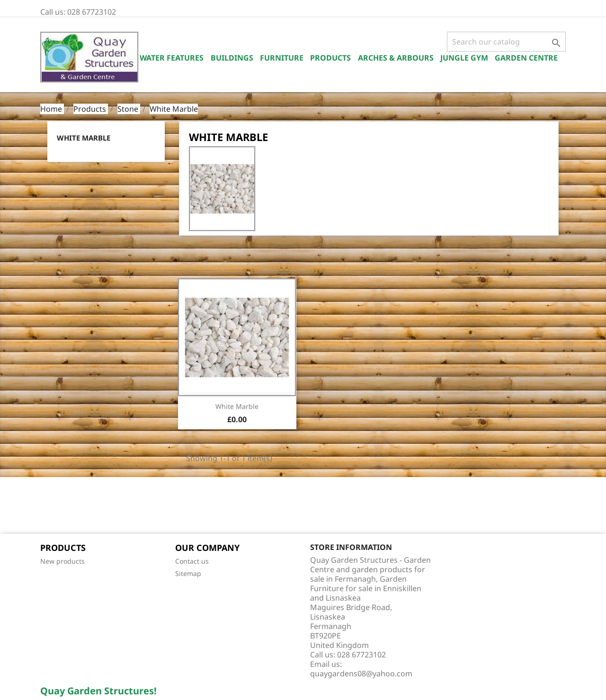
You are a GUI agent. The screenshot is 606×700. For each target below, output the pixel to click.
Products (330, 58)
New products (62, 561)
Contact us (192, 561)
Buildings (232, 58)
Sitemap (188, 573)
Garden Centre (526, 58)
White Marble (84, 138)
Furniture (282, 58)
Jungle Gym (464, 58)
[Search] (506, 42)
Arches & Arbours (396, 58)
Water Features (172, 58)
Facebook (51, 506)
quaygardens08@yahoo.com (361, 673)
